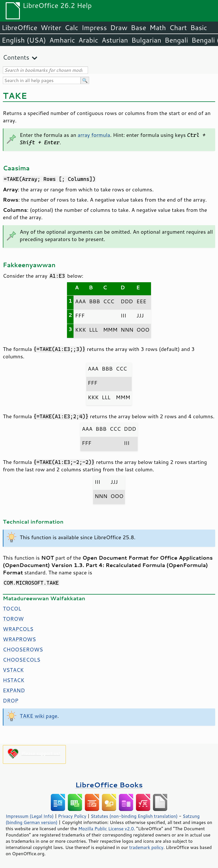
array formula (94, 135)
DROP (11, 700)
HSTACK (14, 680)
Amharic (62, 40)
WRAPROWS (19, 639)
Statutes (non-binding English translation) (134, 816)
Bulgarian (146, 40)
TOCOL (12, 608)
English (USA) (24, 40)
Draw (119, 28)
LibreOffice (19, 28)
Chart (178, 28)
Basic (199, 28)
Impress (94, 28)
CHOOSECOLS (22, 660)
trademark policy (146, 847)
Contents (16, 57)
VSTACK (13, 670)
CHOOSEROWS (23, 649)
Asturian (115, 40)
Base (139, 28)
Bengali (176, 40)
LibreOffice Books (109, 785)
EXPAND (14, 690)
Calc (72, 28)
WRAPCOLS (18, 629)
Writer (51, 28)
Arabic (88, 40)
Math (158, 28)
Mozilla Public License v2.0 (106, 829)
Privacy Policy (72, 816)
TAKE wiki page (39, 716)
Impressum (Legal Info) (30, 816)
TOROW (13, 619)
